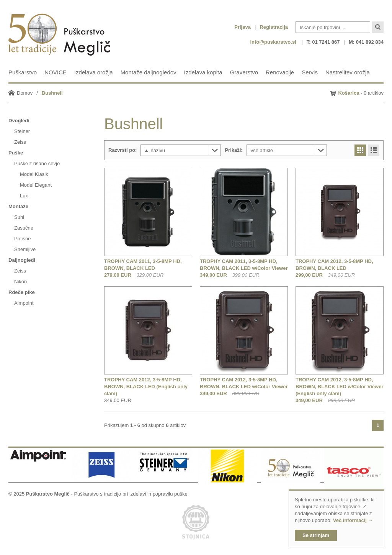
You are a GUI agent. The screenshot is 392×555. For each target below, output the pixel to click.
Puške (16, 153)
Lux (24, 196)
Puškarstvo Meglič (48, 494)
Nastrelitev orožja (348, 72)
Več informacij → (353, 520)
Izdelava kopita (203, 72)
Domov (25, 93)
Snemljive (25, 249)
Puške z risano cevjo (37, 163)
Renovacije (280, 72)
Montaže (18, 206)
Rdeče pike (22, 292)
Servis (310, 72)
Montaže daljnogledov (149, 72)
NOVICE (56, 72)
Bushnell (52, 93)
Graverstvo (244, 72)
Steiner (22, 131)
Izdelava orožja (94, 72)
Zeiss (20, 142)
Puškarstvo (23, 72)
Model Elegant (36, 185)
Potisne (22, 239)
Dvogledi (19, 121)
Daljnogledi (22, 260)
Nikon (20, 282)
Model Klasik (34, 174)
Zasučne (24, 228)
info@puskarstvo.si (273, 42)
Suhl (19, 217)
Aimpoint (24, 303)
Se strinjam (316, 535)
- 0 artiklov (361, 93)
